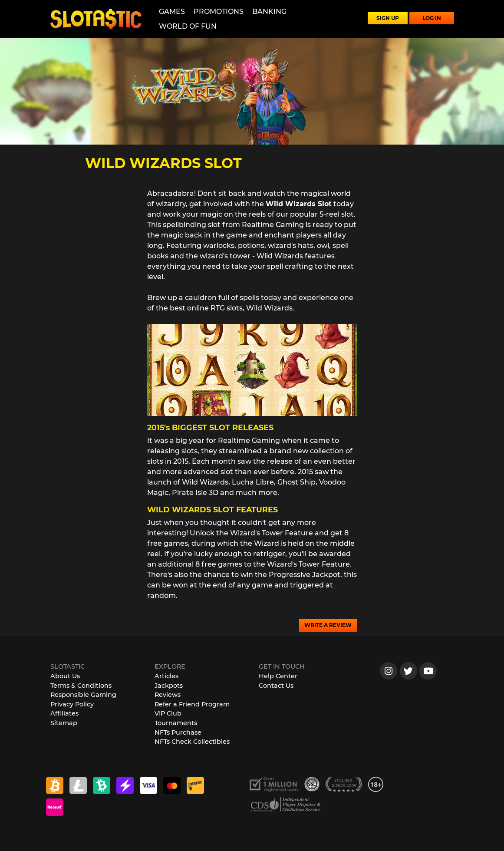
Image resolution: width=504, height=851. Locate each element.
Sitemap (64, 723)
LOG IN (432, 18)
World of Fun (188, 26)
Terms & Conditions (81, 686)
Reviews (168, 695)
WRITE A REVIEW (328, 625)
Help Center (278, 676)
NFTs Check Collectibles (192, 742)
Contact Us (276, 686)
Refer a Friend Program (192, 704)
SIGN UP (388, 18)
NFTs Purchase (178, 732)
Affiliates (64, 713)
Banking (269, 12)
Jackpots (169, 686)
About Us (65, 676)
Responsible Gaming (83, 695)
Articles (166, 676)
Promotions (219, 12)
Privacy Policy (72, 704)
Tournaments (176, 723)
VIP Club (168, 713)
